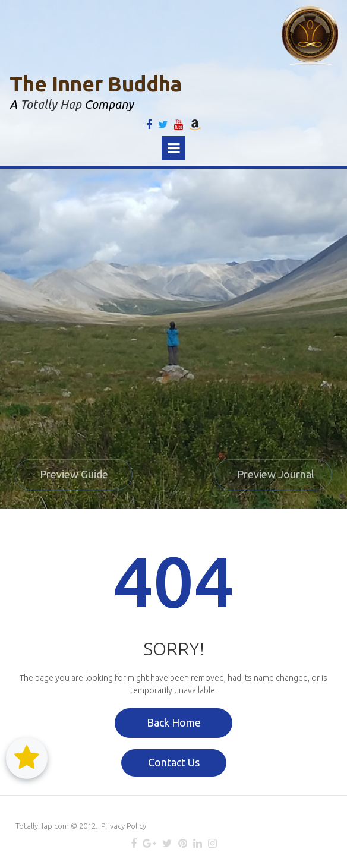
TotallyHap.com (42, 826)
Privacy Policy (124, 826)
